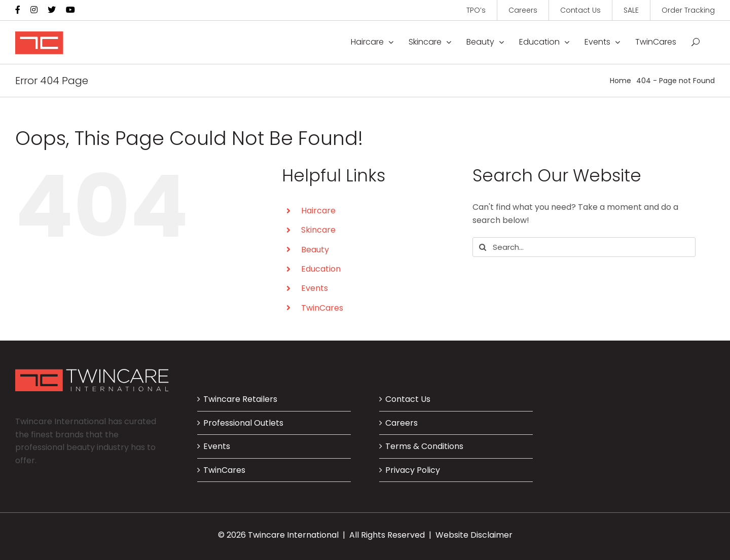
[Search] (482, 247)
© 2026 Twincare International (278, 535)
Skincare (318, 230)
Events (315, 288)
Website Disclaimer (474, 535)
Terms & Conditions (424, 446)
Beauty (315, 250)
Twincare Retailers (240, 399)
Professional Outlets (243, 423)
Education (321, 269)
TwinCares (322, 308)
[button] (696, 42)
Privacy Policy (413, 470)
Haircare (318, 211)
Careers (401, 423)
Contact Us (408, 399)
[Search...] (584, 247)
